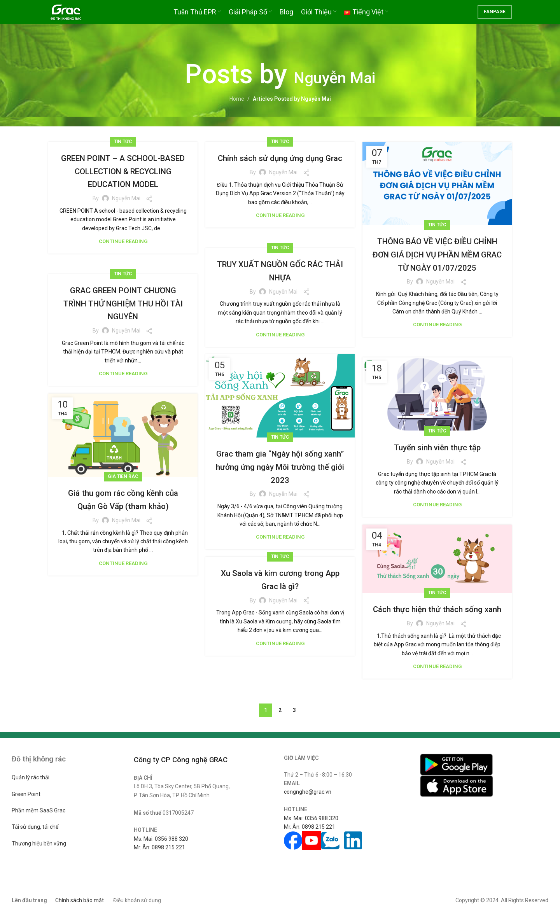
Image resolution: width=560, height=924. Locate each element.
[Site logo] (76, 17)
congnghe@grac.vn (308, 792)
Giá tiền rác (123, 476)
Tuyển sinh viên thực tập (437, 447)
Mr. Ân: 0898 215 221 (159, 847)
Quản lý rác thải (31, 777)
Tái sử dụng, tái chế (35, 827)
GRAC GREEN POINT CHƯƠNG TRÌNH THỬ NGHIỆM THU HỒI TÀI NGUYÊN (123, 303)
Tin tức (123, 142)
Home (237, 99)
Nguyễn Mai (334, 74)
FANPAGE (495, 17)
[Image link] (457, 764)
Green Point (26, 794)
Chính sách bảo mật (80, 900)
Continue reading (123, 255)
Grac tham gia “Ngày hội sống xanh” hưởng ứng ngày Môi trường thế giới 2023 (280, 466)
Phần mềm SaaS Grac (38, 810)
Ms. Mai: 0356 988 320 (161, 839)
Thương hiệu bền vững (39, 843)
